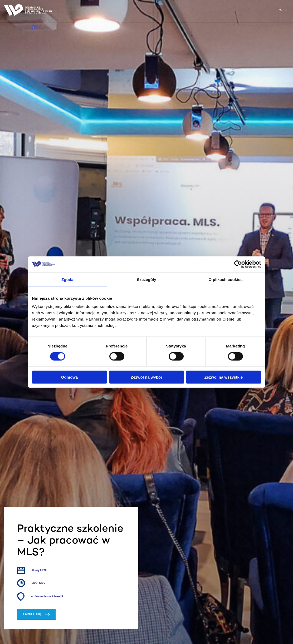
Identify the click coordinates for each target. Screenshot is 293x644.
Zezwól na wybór (147, 377)
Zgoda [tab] (67, 279)
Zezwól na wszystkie (224, 377)
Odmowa (69, 377)
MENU (283, 10)
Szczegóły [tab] (146, 279)
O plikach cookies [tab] (225, 279)
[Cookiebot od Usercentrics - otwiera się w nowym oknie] (238, 264)
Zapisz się (36, 614)
